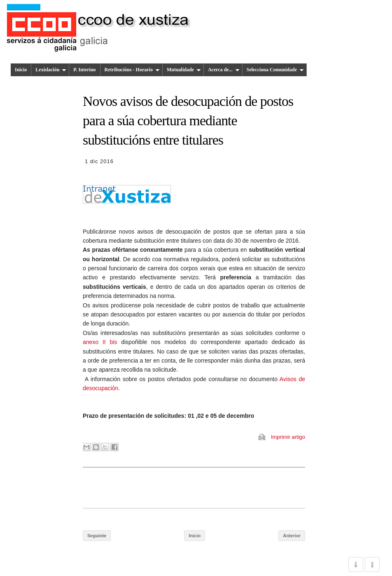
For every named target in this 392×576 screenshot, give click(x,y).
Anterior (292, 536)
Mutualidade (184, 70)
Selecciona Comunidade (275, 70)
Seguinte (97, 536)
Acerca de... (224, 70)
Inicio (21, 70)
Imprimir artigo (288, 437)
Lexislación (51, 70)
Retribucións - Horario (132, 70)
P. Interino (84, 70)
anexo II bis (100, 342)
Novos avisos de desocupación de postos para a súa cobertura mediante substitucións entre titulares (188, 121)
